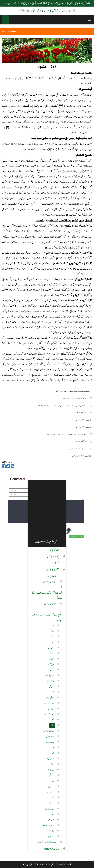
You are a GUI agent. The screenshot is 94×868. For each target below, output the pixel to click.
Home (4, 31)
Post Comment (77, 536)
